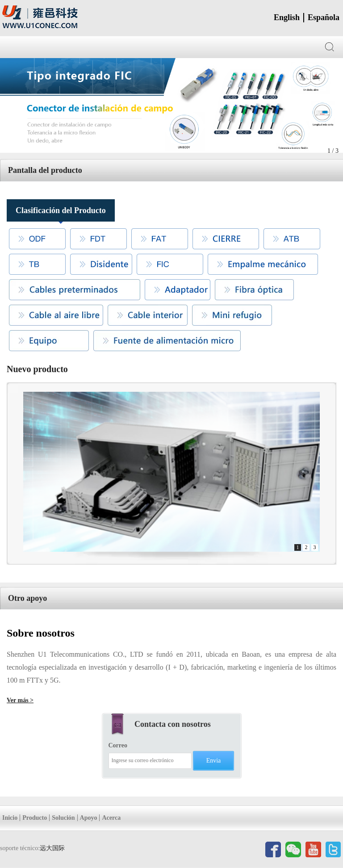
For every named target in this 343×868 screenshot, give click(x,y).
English (287, 17)
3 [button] (315, 547)
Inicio (10, 818)
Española (324, 17)
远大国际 (52, 848)
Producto (35, 818)
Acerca (111, 818)
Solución (63, 818)
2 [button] (306, 547)
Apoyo (89, 818)
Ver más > (20, 700)
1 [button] (298, 547)
